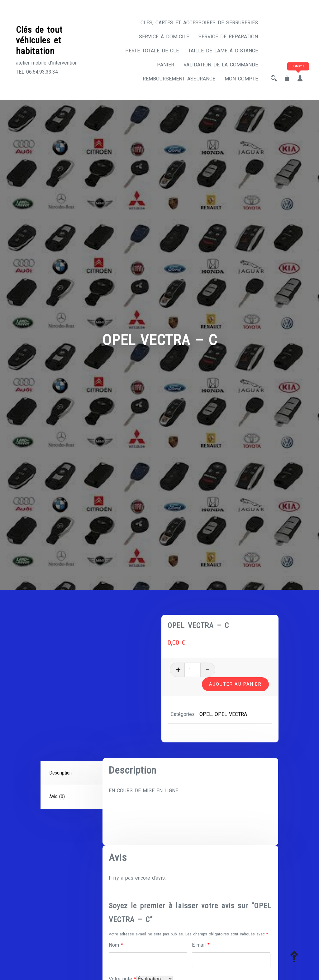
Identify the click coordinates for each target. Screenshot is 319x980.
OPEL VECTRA (234, 714)
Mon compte (241, 79)
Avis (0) (57, 797)
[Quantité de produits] (195, 670)
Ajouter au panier (235, 684)
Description (60, 773)
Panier (166, 65)
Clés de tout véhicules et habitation (39, 40)
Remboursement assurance (179, 79)
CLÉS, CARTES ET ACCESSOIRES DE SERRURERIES (199, 23)
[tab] (72, 773)
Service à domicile (164, 37)
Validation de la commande (221, 65)
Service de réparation (228, 37)
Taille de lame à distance (223, 51)
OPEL (208, 714)
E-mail (201, 945)
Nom (116, 945)
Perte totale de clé (152, 51)
